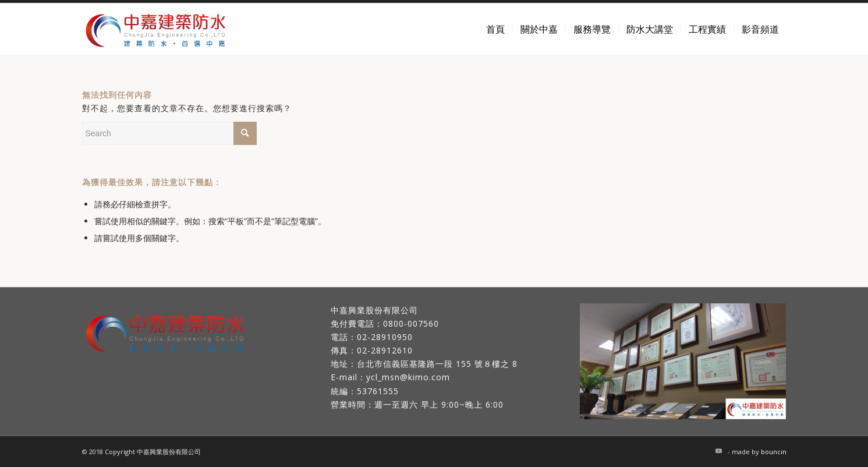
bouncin (774, 452)
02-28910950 (385, 337)
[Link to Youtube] (719, 451)
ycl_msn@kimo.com (408, 377)
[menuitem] (495, 29)
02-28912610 (385, 350)
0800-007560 (411, 323)
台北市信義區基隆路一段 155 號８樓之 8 (437, 364)
